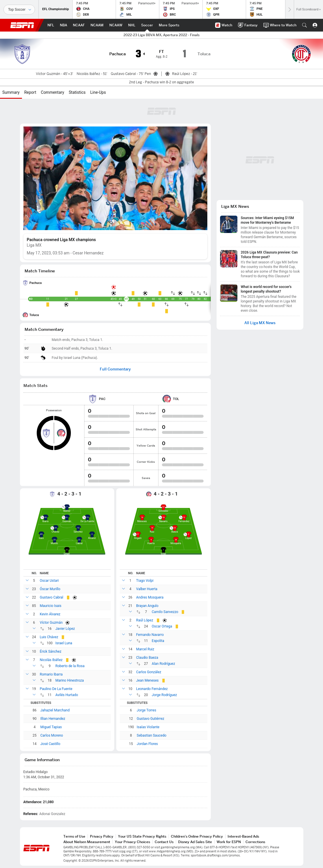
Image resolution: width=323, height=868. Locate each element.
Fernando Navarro (150, 635)
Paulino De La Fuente (56, 689)
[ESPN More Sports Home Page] (169, 25)
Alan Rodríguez (164, 664)
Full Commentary (115, 369)
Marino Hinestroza (70, 680)
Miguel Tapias (51, 727)
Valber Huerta (147, 589)
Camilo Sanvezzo (165, 612)
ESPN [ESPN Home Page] (22, 25)
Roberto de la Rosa (70, 666)
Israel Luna (64, 643)
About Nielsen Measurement (87, 842)
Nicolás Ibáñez (51, 660)
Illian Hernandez (53, 719)
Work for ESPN (229, 842)
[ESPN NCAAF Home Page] (79, 25)
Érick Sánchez (51, 652)
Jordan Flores (147, 744)
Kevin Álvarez (50, 614)
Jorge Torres (146, 710)
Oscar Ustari (49, 581)
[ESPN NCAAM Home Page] (97, 25)
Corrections (255, 842)
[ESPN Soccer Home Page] (147, 25)
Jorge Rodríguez (164, 695)
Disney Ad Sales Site (195, 842)
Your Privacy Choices (132, 842)
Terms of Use (74, 836)
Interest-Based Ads (243, 836)
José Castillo (50, 744)
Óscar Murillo (50, 589)
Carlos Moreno (52, 735)
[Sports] (19, 10)
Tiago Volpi (145, 581)
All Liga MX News (260, 323)
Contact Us (164, 842)
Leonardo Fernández (152, 689)
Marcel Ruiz (145, 649)
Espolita (158, 641)
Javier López (65, 629)
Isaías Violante (148, 727)
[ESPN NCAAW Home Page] (116, 25)
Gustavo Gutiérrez (151, 719)
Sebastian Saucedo (152, 735)
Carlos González (149, 672)
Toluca (34, 315)
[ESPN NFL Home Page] (51, 25)
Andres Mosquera (150, 597)
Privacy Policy (102, 836)
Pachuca (36, 283)
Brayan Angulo (147, 606)
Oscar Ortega (162, 626)
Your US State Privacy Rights (142, 836)
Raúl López (145, 620)
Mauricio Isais (51, 606)
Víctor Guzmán (51, 623)
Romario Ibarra (51, 674)
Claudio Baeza (147, 658)
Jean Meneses (147, 680)
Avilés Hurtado (67, 695)
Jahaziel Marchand (55, 710)
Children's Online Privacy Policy (197, 836)
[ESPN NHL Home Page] (132, 25)
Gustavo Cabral (52, 597)
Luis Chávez (49, 637)
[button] (304, 25)
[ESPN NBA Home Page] (63, 25)
